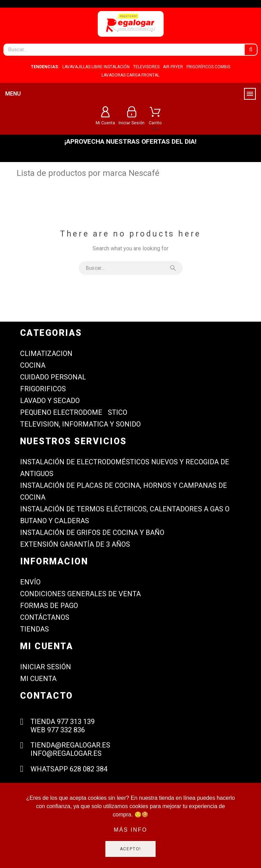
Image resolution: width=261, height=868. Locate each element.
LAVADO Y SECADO (50, 401)
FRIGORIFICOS (43, 389)
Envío (30, 582)
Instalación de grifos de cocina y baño (92, 533)
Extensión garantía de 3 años (75, 544)
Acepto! (131, 849)
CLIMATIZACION (46, 354)
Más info (130, 830)
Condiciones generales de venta (80, 594)
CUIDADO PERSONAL (53, 377)
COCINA (33, 365)
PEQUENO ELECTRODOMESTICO (74, 412)
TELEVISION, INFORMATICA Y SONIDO (80, 424)
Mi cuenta (38, 679)
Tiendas (34, 629)
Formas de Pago (49, 606)
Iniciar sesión (46, 667)
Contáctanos (45, 617)
